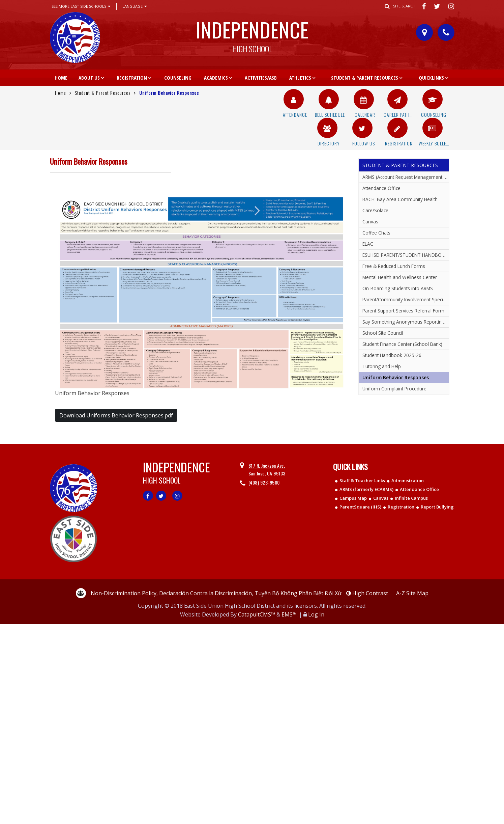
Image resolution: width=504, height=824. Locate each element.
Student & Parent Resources (365, 78)
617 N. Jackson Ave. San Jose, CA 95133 (267, 469)
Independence (252, 33)
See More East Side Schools (81, 6)
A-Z (412, 593)
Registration (132, 78)
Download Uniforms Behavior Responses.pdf (116, 415)
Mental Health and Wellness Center (400, 277)
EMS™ (289, 614)
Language (135, 6)
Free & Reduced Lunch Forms (394, 266)
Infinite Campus (411, 498)
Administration (408, 480)
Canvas (370, 222)
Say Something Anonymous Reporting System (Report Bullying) (406, 322)
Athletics (300, 78)
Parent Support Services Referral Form (403, 311)
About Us (89, 78)
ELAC (368, 244)
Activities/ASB (261, 78)
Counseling (178, 78)
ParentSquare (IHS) (360, 507)
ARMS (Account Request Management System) (406, 177)
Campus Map (353, 498)
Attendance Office (381, 188)
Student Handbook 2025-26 (392, 355)
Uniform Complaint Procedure (394, 389)
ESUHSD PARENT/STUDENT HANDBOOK (405, 255)
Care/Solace (375, 210)
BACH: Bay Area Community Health (400, 199)
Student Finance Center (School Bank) (402, 344)
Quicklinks (431, 78)
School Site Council (383, 333)
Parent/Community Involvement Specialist (406, 299)
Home (61, 78)
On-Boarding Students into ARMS (398, 288)
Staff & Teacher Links (362, 480)
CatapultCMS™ (257, 614)
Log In (316, 614)
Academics (216, 78)
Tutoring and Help (382, 366)
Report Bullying (437, 507)
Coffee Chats (376, 233)
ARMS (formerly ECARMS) (366, 489)
